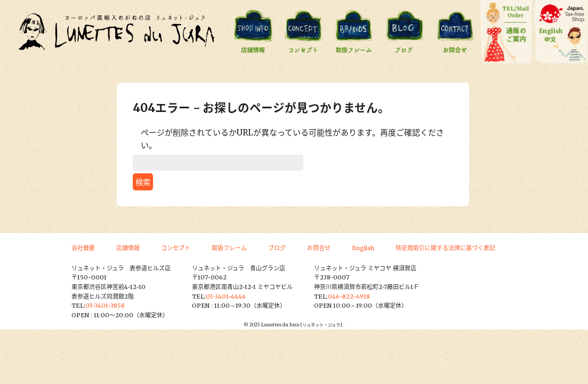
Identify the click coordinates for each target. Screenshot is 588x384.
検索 (143, 182)
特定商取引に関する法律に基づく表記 (445, 248)
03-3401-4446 (226, 297)
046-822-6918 (349, 297)
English (363, 248)
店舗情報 (128, 248)
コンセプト (176, 248)
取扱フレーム (229, 248)
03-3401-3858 (105, 306)
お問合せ (319, 248)
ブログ (277, 248)
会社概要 (83, 248)
